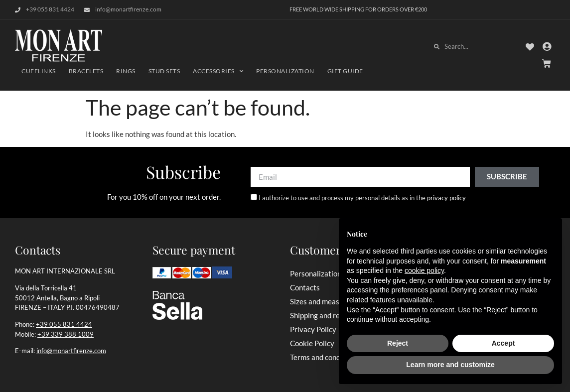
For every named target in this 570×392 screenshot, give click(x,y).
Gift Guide (345, 71)
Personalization (285, 71)
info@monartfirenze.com (71, 351)
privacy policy (446, 198)
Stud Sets (164, 71)
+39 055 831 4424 (64, 324)
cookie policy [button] (424, 270)
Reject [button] (398, 343)
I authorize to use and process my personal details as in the (362, 198)
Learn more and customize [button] (450, 365)
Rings (126, 71)
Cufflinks (39, 71)
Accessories (218, 71)
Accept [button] (503, 343)
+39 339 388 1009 (66, 334)
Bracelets (86, 71)
